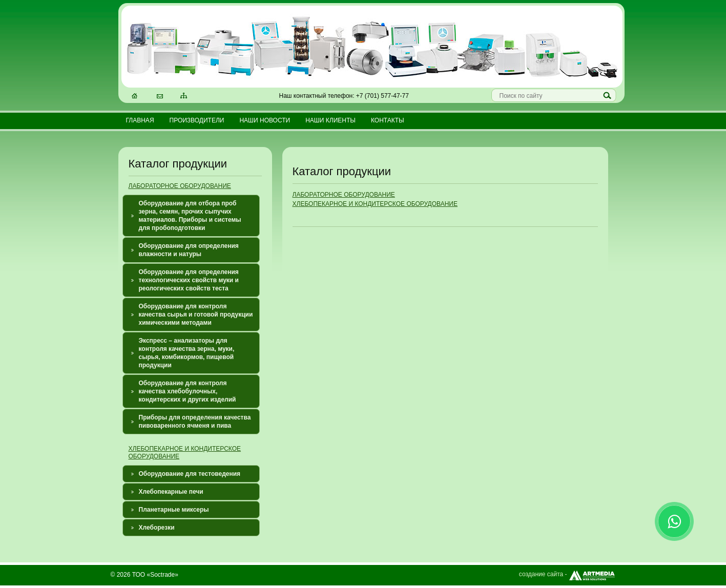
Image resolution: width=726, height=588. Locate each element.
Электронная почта (160, 97)
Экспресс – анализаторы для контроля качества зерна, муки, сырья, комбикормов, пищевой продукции (187, 353)
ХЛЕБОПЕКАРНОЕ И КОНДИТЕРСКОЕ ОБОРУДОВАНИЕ (375, 204)
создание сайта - (567, 574)
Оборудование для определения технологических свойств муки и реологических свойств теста (189, 280)
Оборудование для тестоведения (190, 474)
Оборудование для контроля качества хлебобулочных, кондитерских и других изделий (188, 391)
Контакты (388, 120)
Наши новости (265, 120)
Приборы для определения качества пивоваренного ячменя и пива (195, 422)
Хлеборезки (157, 528)
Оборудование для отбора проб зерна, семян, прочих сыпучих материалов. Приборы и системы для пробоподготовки (190, 216)
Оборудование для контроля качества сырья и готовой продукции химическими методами (196, 314)
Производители (197, 120)
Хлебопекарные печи (171, 492)
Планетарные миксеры (174, 510)
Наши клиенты (330, 120)
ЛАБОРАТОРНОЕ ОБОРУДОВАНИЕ (180, 186)
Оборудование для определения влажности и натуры (189, 250)
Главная (140, 120)
